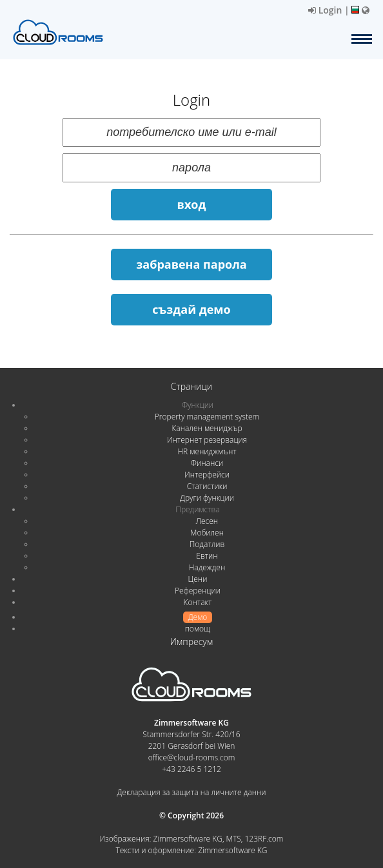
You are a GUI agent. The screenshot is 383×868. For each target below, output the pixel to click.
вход (192, 204)
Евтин (207, 556)
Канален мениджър (207, 428)
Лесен (207, 521)
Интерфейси (207, 475)
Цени (198, 579)
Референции (198, 591)
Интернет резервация (207, 440)
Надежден (207, 567)
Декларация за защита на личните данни (191, 792)
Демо (198, 617)
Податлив (207, 544)
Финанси (207, 463)
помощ (198, 629)
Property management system (207, 417)
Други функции (207, 498)
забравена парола (191, 264)
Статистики (207, 486)
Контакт (198, 602)
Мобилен (207, 533)
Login (325, 10)
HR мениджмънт (207, 451)
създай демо (191, 309)
